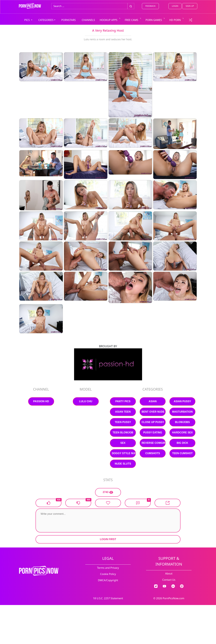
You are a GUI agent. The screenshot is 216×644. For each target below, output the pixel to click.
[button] (138, 503)
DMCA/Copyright (108, 580)
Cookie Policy (108, 574)
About (169, 574)
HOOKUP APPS (109, 20)
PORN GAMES (154, 20)
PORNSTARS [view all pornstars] (68, 20)
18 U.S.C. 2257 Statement (108, 598)
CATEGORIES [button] (46, 20)
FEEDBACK (150, 6)
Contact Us (169, 580)
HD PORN (175, 20)
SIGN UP (190, 6)
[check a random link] (191, 20)
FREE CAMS (132, 20)
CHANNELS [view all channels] (88, 20)
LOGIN (175, 6)
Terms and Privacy (108, 568)
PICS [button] (27, 20)
